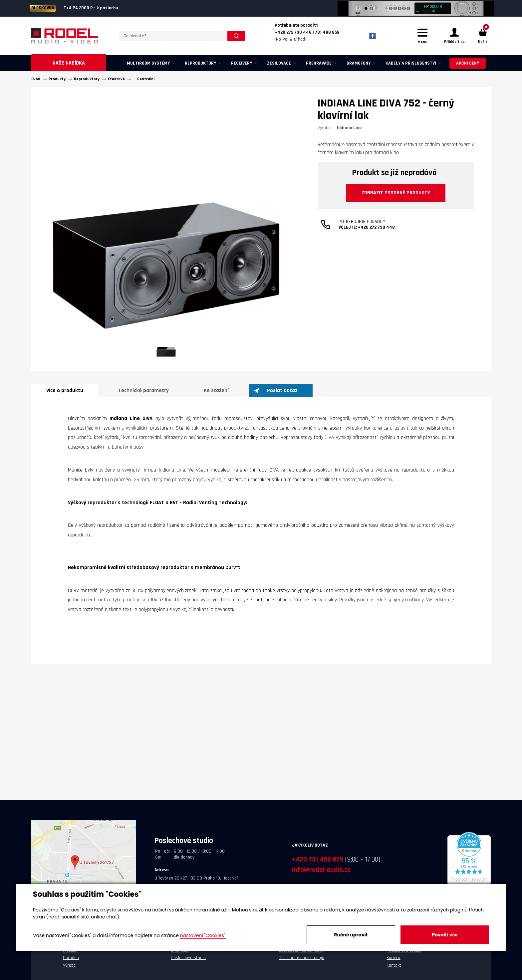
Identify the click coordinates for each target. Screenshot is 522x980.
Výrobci (70, 969)
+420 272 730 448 (376, 233)
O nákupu (180, 954)
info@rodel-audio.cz (321, 874)
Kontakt (394, 969)
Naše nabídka (69, 67)
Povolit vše (445, 935)
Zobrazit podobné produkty (396, 197)
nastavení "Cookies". (203, 935)
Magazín (71, 954)
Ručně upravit (351, 935)
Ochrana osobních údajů (301, 962)
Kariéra (393, 962)
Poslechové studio (188, 962)
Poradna (71, 962)
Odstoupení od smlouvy (301, 954)
